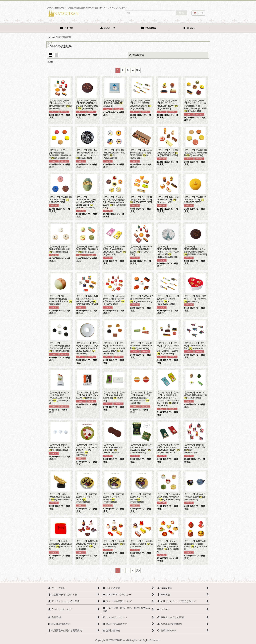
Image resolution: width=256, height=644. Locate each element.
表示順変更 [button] (137, 55)
